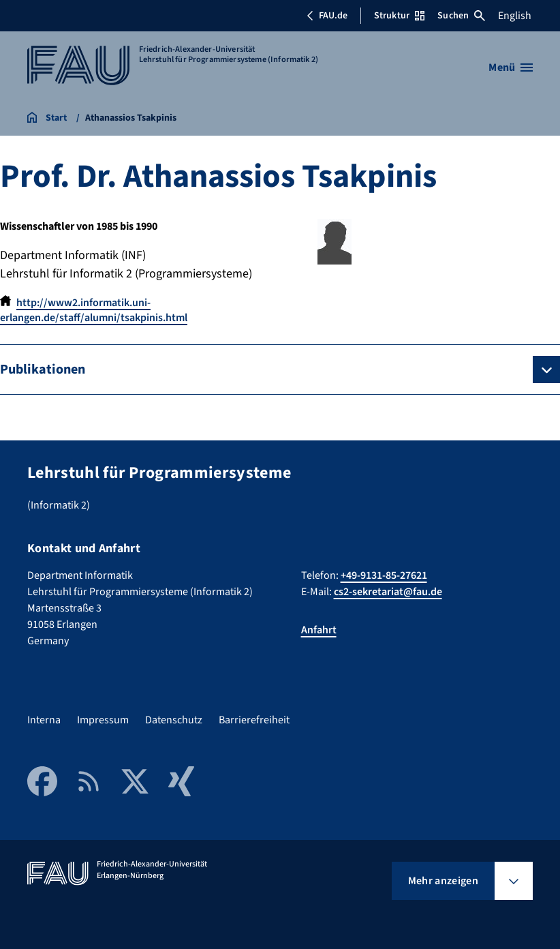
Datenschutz (174, 720)
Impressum (103, 720)
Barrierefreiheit (254, 720)
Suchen (461, 16)
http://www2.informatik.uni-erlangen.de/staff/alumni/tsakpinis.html (94, 310)
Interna (44, 720)
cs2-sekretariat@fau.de (388, 592)
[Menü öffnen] (511, 67)
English (515, 16)
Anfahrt (319, 630)
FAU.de (327, 16)
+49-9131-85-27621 (384, 575)
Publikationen (43, 370)
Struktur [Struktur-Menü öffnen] (399, 16)
